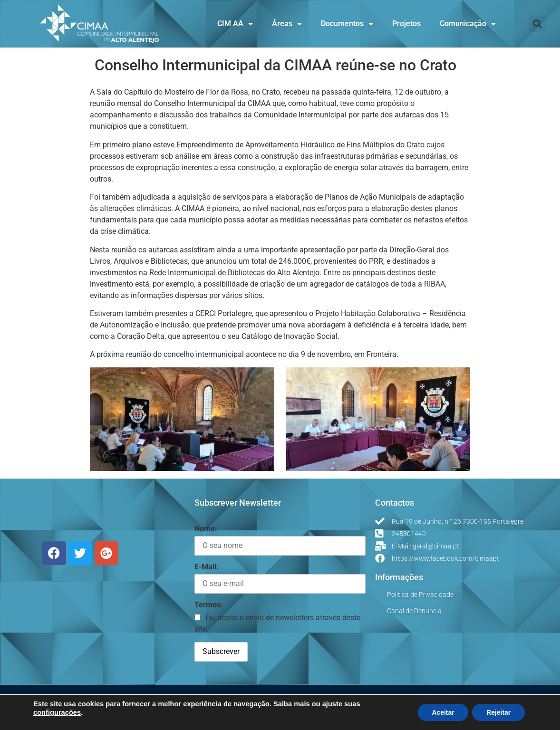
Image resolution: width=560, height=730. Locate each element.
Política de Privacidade (420, 595)
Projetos (406, 24)
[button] (537, 24)
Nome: (206, 529)
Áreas (287, 24)
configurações (57, 712)
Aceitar (442, 712)
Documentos (347, 24)
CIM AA (235, 24)
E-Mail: (207, 567)
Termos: (209, 605)
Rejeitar (498, 712)
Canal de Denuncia (414, 611)
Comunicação (468, 24)
